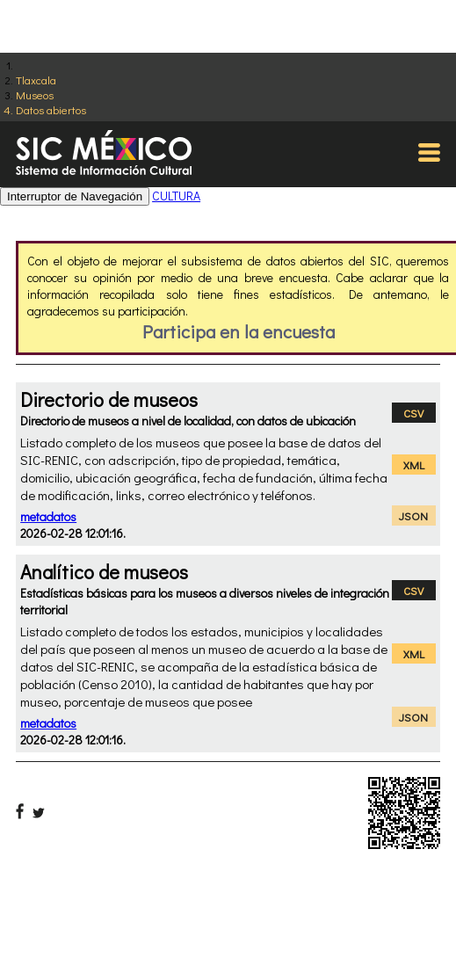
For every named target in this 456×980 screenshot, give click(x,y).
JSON (413, 515)
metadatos (48, 516)
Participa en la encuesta (239, 331)
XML (414, 465)
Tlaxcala (36, 80)
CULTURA (176, 196)
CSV (413, 413)
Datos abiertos (51, 109)
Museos (35, 94)
